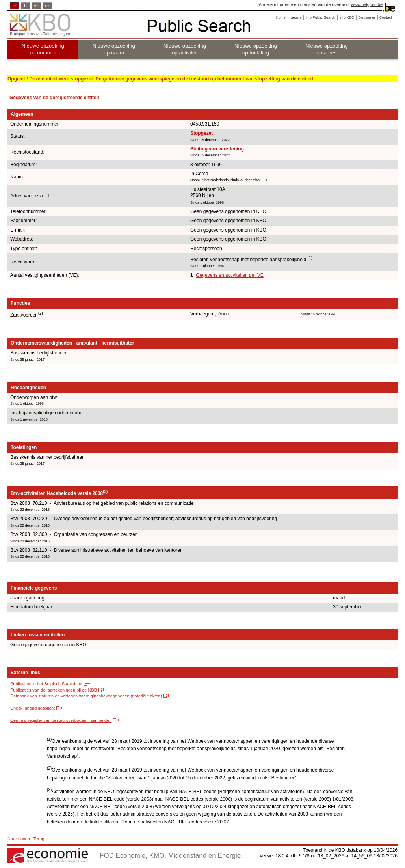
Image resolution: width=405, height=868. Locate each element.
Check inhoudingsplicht (33, 708)
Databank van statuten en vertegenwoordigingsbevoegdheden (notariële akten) (86, 696)
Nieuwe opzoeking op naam (114, 49)
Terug (39, 839)
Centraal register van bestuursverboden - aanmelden (61, 720)
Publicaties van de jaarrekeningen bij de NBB (54, 690)
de (37, 6)
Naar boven (19, 839)
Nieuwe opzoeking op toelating (256, 49)
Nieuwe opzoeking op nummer (43, 49)
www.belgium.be (367, 4)
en (48, 6)
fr (26, 6)
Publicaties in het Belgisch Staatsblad (46, 684)
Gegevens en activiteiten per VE (229, 275)
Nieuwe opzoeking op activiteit (185, 49)
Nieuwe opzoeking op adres (327, 49)
